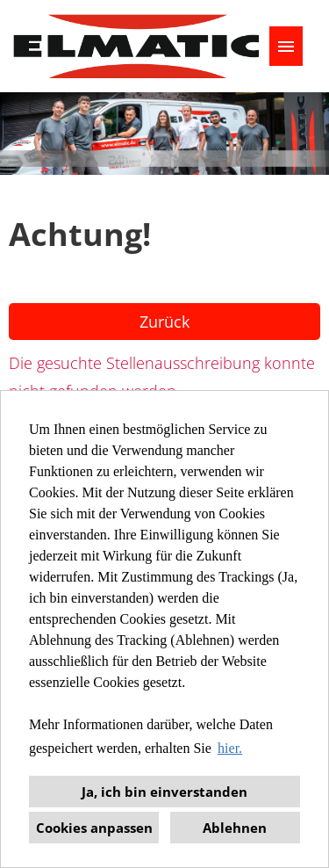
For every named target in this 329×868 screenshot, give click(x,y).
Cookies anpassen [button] (94, 828)
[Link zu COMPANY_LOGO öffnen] (136, 46)
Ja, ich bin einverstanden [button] (164, 792)
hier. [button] (230, 748)
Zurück (164, 322)
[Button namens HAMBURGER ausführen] (286, 46)
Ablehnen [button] (235, 828)
